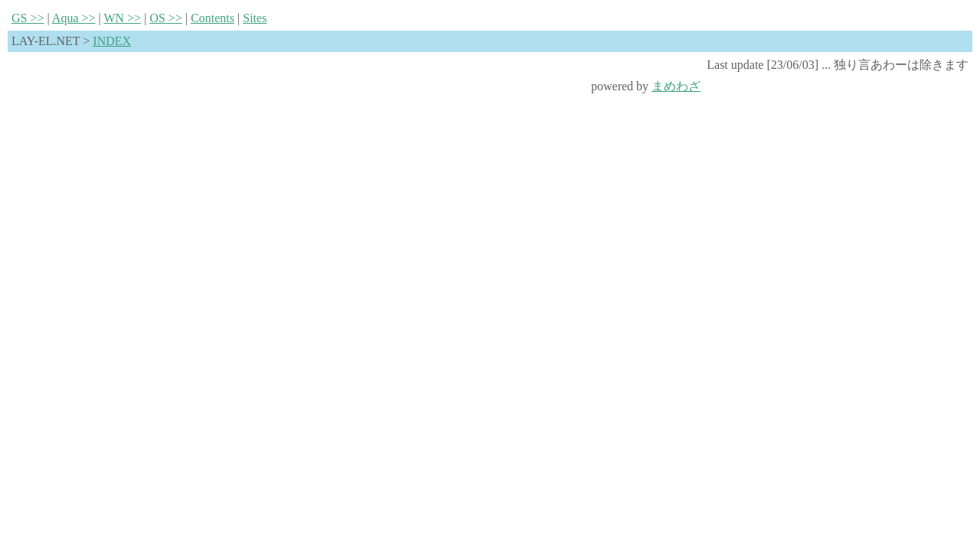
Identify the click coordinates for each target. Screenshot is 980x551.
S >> (28, 18)
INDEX (112, 41)
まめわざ (676, 86)
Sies (255, 18)
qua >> (74, 18)
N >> (122, 18)
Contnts (212, 18)
